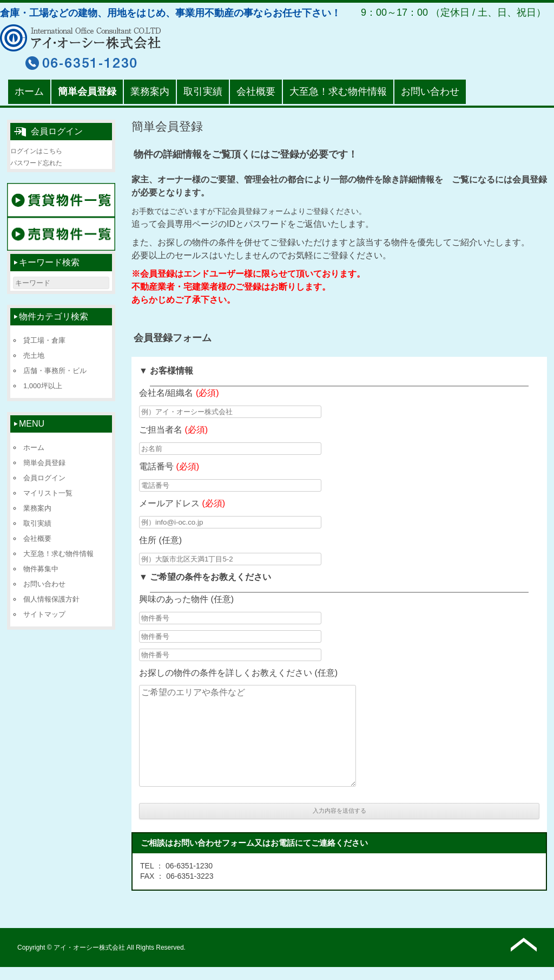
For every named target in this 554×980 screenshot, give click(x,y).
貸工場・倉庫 (44, 340)
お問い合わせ (430, 92)
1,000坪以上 (43, 386)
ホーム (29, 92)
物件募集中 (41, 569)
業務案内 (150, 92)
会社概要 (256, 92)
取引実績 (203, 92)
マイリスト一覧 (48, 493)
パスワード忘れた (36, 163)
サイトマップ (44, 614)
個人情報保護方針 (51, 599)
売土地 (34, 355)
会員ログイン (44, 478)
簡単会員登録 (87, 92)
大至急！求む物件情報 (338, 92)
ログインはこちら (36, 151)
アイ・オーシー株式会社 (90, 948)
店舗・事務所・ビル (55, 371)
